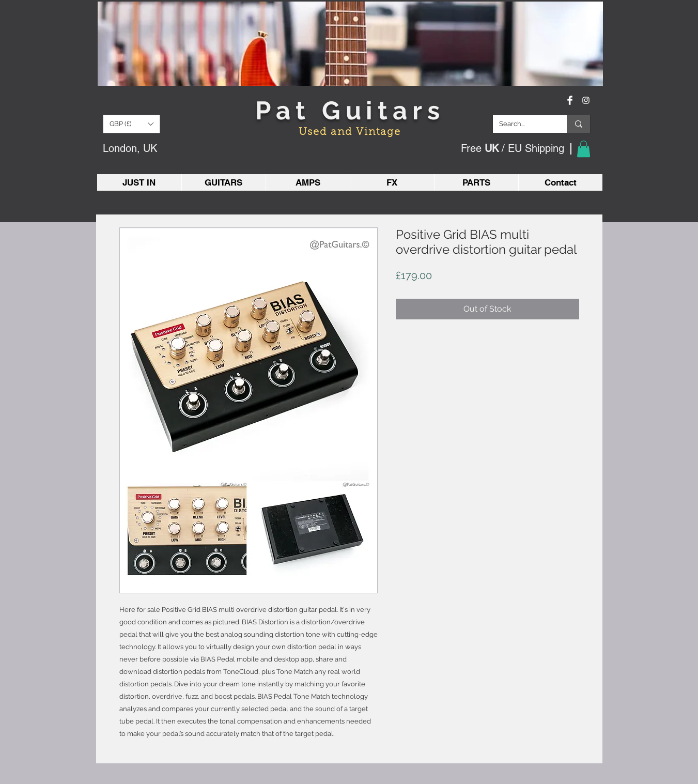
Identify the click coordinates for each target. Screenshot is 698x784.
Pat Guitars (350, 110)
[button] (131, 124)
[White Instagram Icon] (586, 100)
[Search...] (522, 124)
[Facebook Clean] (570, 100)
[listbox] (131, 124)
